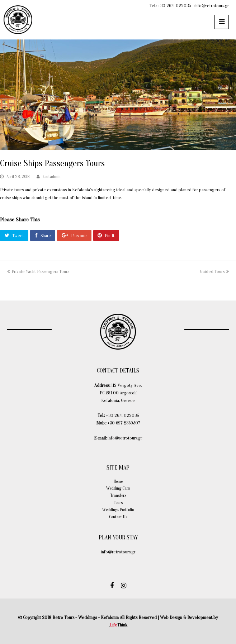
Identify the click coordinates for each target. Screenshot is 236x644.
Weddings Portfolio (118, 510)
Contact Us (118, 517)
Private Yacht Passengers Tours (38, 271)
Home (118, 481)
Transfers (118, 495)
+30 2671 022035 (174, 6)
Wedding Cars (118, 488)
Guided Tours (214, 271)
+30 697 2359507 (124, 423)
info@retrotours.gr (212, 6)
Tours (118, 503)
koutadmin (52, 177)
